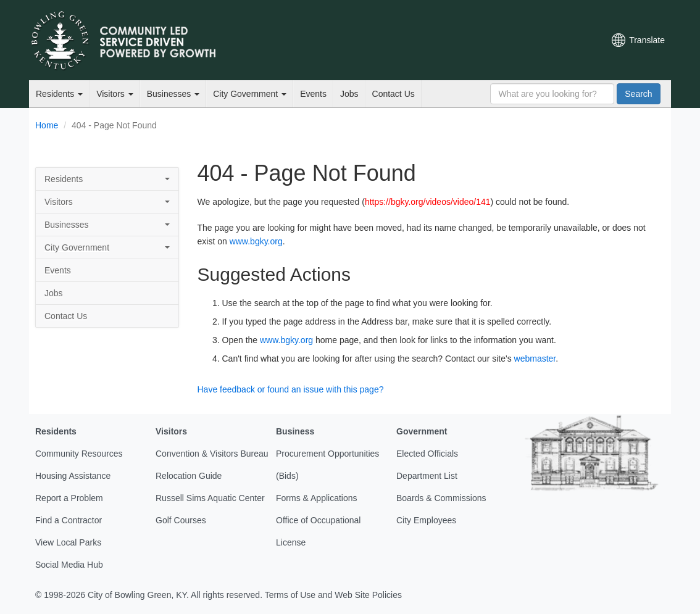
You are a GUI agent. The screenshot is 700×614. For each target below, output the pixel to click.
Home (47, 125)
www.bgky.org (256, 241)
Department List (427, 476)
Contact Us (394, 94)
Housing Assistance (73, 476)
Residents (59, 94)
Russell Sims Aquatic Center (210, 498)
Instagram (548, 40)
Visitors (115, 94)
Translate (647, 40)
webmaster (535, 359)
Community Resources (79, 454)
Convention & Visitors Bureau (212, 454)
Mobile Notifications (569, 40)
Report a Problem (69, 498)
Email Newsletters (465, 40)
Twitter (485, 40)
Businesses (173, 94)
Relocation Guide (189, 476)
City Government (250, 94)
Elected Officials (427, 454)
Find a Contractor (69, 520)
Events (313, 94)
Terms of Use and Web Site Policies (333, 595)
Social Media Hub (69, 565)
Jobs (349, 94)
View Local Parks (68, 542)
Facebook (506, 40)
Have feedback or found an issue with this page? (291, 389)
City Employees (426, 520)
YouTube (527, 40)
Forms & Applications (317, 498)
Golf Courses (181, 520)
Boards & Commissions (441, 498)
